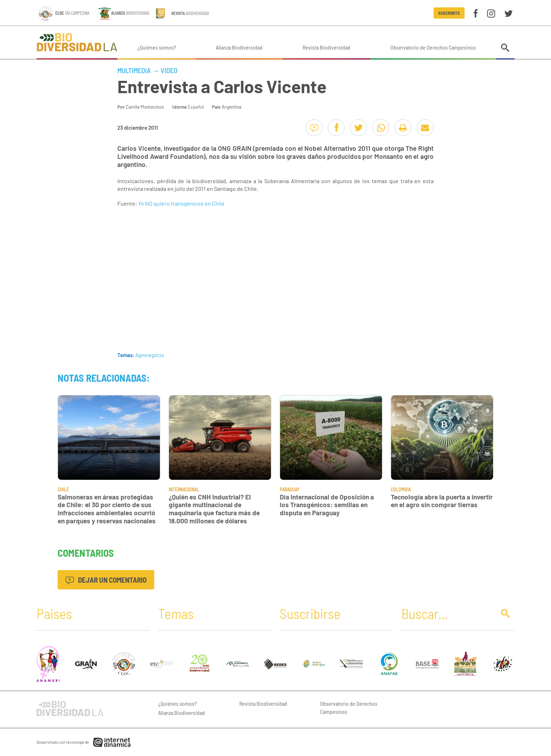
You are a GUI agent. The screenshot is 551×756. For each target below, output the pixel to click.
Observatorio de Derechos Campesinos (433, 47)
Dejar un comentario (106, 580)
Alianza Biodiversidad (239, 47)
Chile (63, 489)
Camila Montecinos (145, 107)
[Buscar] (447, 613)
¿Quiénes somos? (157, 47)
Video (169, 70)
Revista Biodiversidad (326, 47)
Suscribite (449, 13)
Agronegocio (150, 355)
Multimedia (134, 70)
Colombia (401, 489)
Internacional (184, 489)
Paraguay (290, 489)
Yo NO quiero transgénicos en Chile (181, 203)
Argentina (232, 107)
